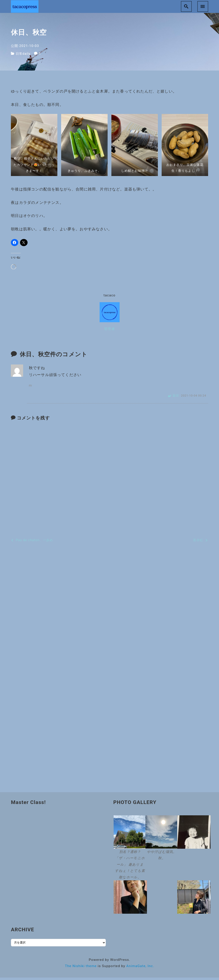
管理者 (109, 331)
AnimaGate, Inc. (140, 969)
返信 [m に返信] (176, 398)
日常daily (24, 56)
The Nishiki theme (81, 969)
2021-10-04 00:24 (194, 398)
